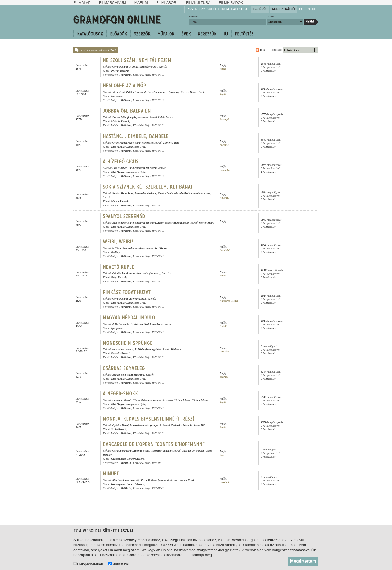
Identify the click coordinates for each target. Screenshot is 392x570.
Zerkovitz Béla (171, 143)
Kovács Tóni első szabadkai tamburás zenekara (184, 193)
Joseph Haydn (187, 480)
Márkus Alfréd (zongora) (143, 67)
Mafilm (141, 3)
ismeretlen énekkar (146, 193)
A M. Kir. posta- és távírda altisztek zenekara (137, 324)
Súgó (211, 9)
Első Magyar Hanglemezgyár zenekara (134, 168)
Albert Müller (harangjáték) (173, 223)
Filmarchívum (113, 3)
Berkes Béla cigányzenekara (128, 375)
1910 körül (125, 75)
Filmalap (82, 3)
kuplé (223, 69)
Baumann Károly (122, 400)
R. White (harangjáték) (148, 349)
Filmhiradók (231, 3)
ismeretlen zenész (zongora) (145, 273)
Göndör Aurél (120, 67)
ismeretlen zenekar (134, 248)
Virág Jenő (119, 92)
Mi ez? (200, 9)
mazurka (225, 170)
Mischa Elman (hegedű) (126, 480)
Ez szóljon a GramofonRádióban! (98, 50)
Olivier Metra (207, 223)
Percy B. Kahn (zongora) (155, 480)
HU (301, 9)
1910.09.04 (125, 488)
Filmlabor (166, 3)
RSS (190, 9)
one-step (225, 351)
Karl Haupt (161, 248)
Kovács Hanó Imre (123, 193)
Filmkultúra (198, 3)
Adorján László (138, 299)
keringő (224, 119)
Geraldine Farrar (122, 451)
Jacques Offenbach (193, 451)
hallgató (225, 198)
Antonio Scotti (141, 451)
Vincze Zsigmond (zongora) (148, 400)
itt (187, 555)
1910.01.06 (125, 463)
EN (307, 9)
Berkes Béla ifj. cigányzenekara (130, 117)
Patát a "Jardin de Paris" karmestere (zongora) (153, 92)
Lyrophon (117, 96)
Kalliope (116, 252)
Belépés (260, 9)
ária (222, 455)
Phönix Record (120, 71)
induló (224, 326)
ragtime (224, 145)
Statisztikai (118, 564)
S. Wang (117, 248)
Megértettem (303, 561)
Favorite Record (120, 353)
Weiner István (197, 92)
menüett (224, 482)
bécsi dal (225, 250)
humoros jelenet (229, 301)
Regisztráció (283, 9)
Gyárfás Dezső (121, 425)
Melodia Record (120, 121)
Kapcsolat (240, 9)
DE (314, 9)
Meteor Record (119, 201)
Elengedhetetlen (88, 564)
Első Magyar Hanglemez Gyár (128, 147)
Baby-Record (118, 277)
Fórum (223, 9)
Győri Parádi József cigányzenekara (133, 143)
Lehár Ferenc (166, 117)
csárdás (224, 377)
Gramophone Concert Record (128, 459)
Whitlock (176, 349)
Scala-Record (119, 429)
